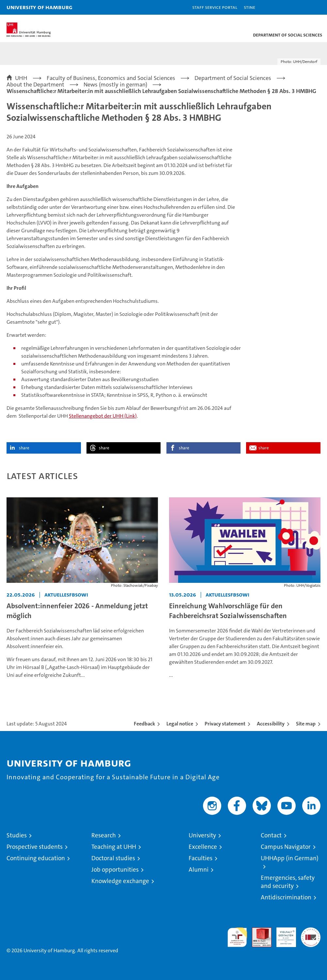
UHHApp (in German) (290, 858)
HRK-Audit (283, 934)
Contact (271, 835)
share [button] (24, 448)
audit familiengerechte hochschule (237, 937)
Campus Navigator (286, 847)
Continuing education (36, 858)
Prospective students (35, 847)
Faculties (201, 858)
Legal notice (180, 724)
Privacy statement (225, 724)
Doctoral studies (113, 858)
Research (104, 835)
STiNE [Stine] (249, 7)
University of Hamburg (39, 7)
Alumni (199, 870)
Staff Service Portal (215, 7)
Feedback (144, 724)
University (202, 835)
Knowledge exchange (120, 881)
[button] (302, 7)
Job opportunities (115, 870)
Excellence (203, 847)
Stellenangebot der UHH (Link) (103, 416)
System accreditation (311, 934)
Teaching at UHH (114, 847)
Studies (17, 835)
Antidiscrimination (286, 897)
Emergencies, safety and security (288, 882)
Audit (258, 931)
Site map (306, 724)
